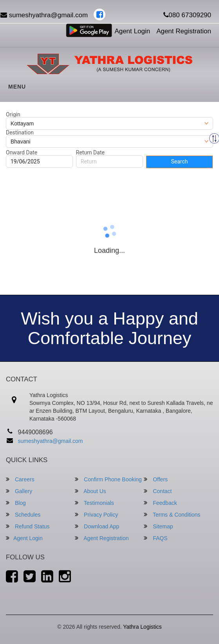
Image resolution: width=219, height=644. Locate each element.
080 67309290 (187, 15)
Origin (13, 114)
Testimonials (94, 503)
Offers (156, 479)
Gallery (19, 491)
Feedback (160, 503)
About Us (90, 491)
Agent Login (132, 31)
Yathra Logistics (142, 627)
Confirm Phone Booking (108, 479)
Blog (16, 503)
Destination (20, 132)
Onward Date (22, 152)
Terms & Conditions (172, 514)
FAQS (156, 538)
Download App (97, 526)
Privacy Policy (96, 514)
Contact (158, 491)
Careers (20, 479)
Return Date (90, 152)
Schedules (23, 514)
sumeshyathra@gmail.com (51, 441)
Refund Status (28, 526)
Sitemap (158, 526)
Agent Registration (184, 31)
